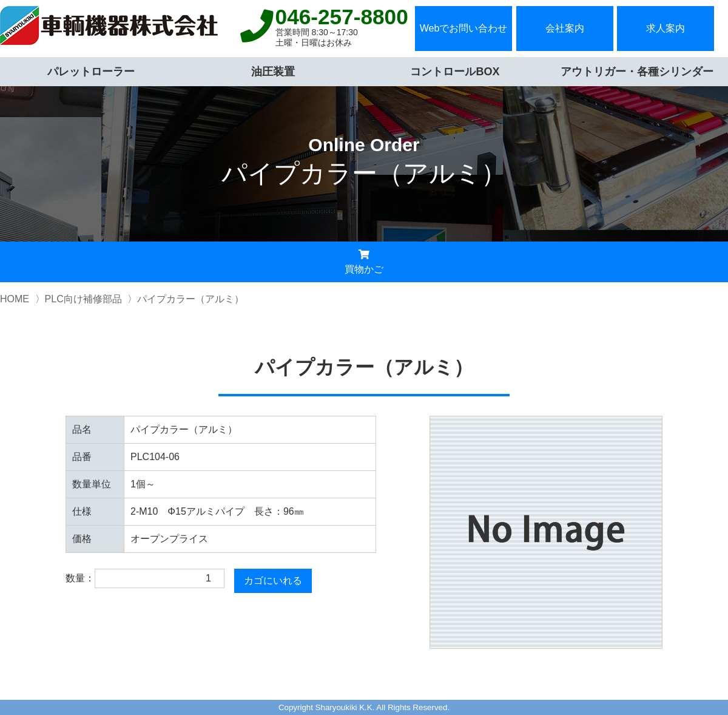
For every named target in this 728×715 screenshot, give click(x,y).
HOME (15, 299)
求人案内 (666, 28)
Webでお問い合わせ (464, 28)
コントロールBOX (455, 72)
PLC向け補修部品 (83, 299)
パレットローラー (91, 72)
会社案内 (565, 28)
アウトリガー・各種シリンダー (637, 72)
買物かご (364, 262)
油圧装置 (273, 72)
